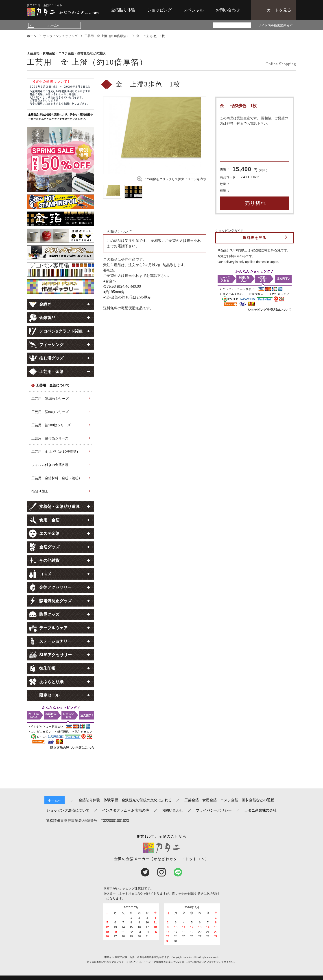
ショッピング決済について (68, 810)
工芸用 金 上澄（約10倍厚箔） (56, 451)
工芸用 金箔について (53, 385)
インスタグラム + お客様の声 (126, 810)
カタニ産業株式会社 (260, 810)
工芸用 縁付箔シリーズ (50, 438)
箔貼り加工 (40, 491)
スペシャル (194, 10)
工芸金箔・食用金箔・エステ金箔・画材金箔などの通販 (229, 800)
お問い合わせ (228, 10)
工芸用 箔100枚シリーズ (51, 425)
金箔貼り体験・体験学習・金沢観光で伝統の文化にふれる (125, 800)
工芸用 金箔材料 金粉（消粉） (57, 478)
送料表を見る (255, 238)
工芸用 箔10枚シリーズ (50, 398)
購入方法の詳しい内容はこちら (72, 748)
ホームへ (54, 25)
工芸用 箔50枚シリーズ (50, 412)
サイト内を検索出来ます (275, 25)
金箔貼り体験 (123, 10)
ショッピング (159, 10)
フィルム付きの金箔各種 (50, 465)
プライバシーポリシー (214, 810)
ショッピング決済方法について (270, 310)
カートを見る (279, 10)
